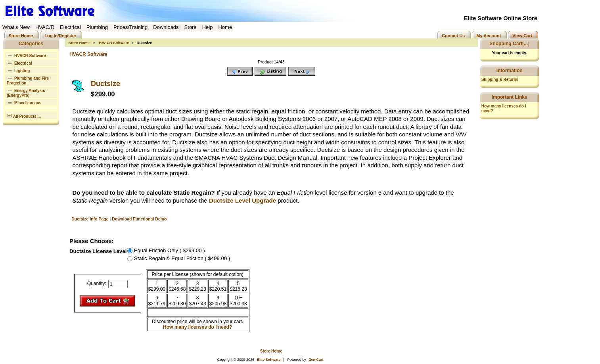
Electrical (19, 62)
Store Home (21, 35)
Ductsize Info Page (90, 219)
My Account (489, 35)
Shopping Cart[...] (509, 44)
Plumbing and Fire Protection (28, 80)
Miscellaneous (24, 102)
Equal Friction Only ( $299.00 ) (170, 250)
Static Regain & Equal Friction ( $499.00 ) (182, 258)
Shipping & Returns (500, 80)
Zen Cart (316, 360)
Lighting (18, 70)
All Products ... (24, 115)
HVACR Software (114, 43)
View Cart (522, 35)
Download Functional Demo (139, 219)
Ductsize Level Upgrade (242, 200)
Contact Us (453, 35)
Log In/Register (60, 35)
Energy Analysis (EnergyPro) (26, 92)
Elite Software (269, 360)
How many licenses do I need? (197, 327)
